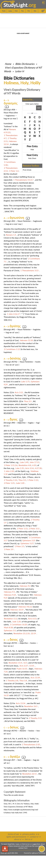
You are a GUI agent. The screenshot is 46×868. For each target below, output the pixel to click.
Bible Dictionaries (25, 64)
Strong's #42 (10, 221)
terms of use (13, 834)
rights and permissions (16, 837)
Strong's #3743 (11, 731)
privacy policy (29, 834)
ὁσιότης (15, 358)
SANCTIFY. (9, 211)
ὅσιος (14, 640)
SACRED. (31, 721)
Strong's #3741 (11, 643)
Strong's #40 (10, 423)
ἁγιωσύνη (17, 218)
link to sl (28, 839)
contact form (23, 848)
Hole (32, 150)
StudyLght (15, 5)
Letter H (20, 71)
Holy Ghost (32, 158)
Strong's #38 (10, 110)
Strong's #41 (10, 329)
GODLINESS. (13, 401)
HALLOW (37, 208)
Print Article (27, 170)
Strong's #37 (10, 760)
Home (8, 64)
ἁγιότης (15, 326)
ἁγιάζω (15, 757)
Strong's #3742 (11, 362)
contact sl (34, 837)
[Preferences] (43, 11)
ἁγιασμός (11, 103)
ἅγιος (14, 419)
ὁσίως (14, 727)
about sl (18, 839)
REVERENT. (9, 413)
